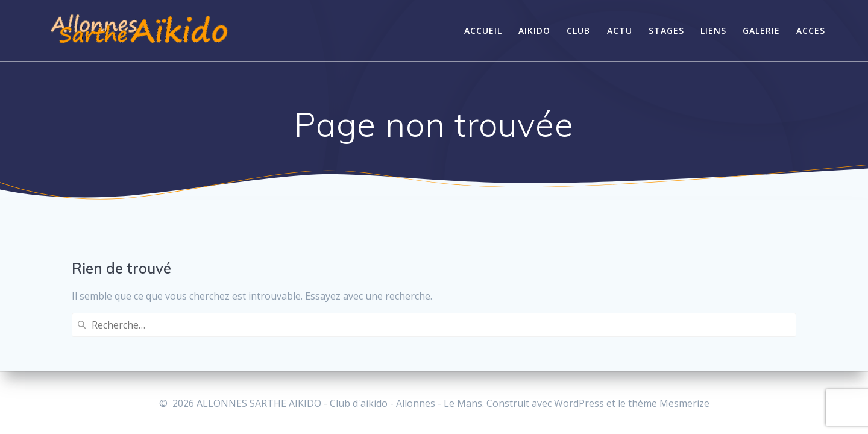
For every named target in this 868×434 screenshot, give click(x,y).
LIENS (713, 30)
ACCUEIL (483, 30)
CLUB (578, 30)
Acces (811, 30)
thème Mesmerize (669, 403)
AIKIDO (534, 30)
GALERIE (761, 30)
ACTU (620, 30)
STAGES (666, 30)
